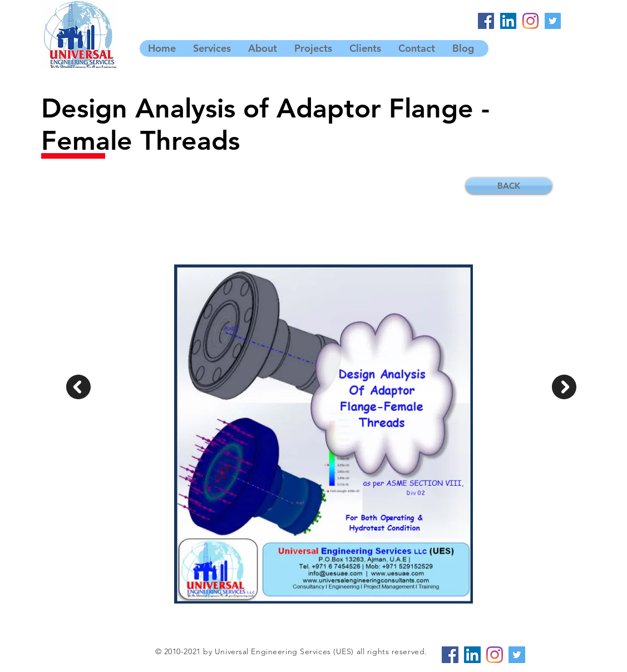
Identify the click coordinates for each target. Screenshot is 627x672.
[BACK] (509, 186)
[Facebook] (486, 21)
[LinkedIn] (508, 21)
